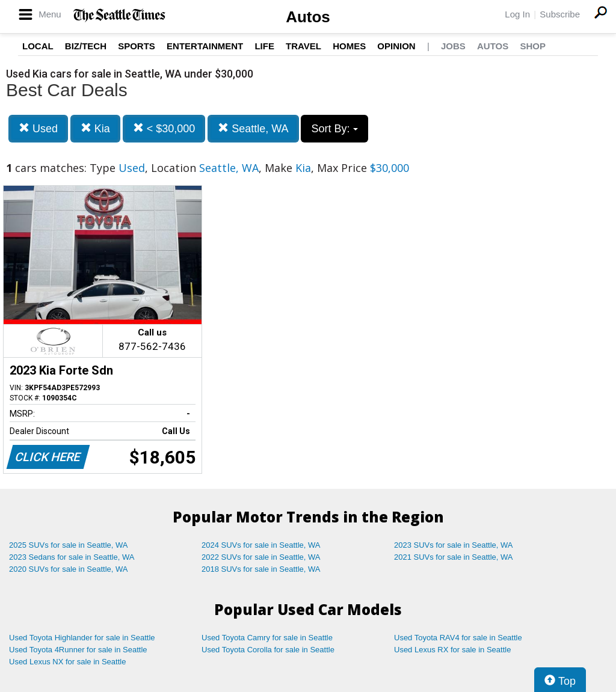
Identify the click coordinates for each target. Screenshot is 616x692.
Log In (517, 14)
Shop (533, 46)
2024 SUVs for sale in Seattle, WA (261, 545)
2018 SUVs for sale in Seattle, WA (261, 569)
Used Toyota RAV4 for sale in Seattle (458, 638)
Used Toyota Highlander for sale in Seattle (82, 638)
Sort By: (334, 129)
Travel (303, 46)
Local (38, 46)
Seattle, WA (253, 128)
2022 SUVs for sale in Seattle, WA (261, 557)
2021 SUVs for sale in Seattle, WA (454, 557)
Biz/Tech (86, 46)
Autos (308, 17)
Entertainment (205, 46)
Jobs (453, 46)
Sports (137, 46)
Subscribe (560, 14)
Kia (95, 128)
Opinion (396, 46)
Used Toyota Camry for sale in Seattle (267, 638)
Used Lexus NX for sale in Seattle (67, 662)
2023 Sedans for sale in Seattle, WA (72, 557)
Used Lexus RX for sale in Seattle (452, 650)
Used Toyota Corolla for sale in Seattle (268, 650)
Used (38, 128)
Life (264, 46)
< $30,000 (164, 128)
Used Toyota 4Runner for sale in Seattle (78, 650)
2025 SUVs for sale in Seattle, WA (69, 545)
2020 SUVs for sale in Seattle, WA (69, 569)
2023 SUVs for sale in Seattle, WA (454, 545)
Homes (349, 46)
